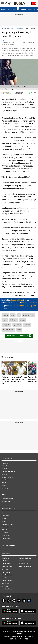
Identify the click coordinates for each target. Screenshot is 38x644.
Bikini (13, 315)
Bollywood (19, 28)
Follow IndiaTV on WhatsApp (19, 336)
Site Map (7, 636)
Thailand (27, 325)
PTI (3, 40)
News (3, 28)
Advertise (4, 469)
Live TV (4, 483)
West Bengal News (25, 566)
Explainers (5, 533)
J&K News (5, 586)
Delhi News (5, 561)
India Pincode (6, 501)
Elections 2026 (13, 9)
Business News (6, 535)
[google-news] (29, 601)
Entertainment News (8, 524)
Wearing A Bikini (29, 315)
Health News (6, 538)
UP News (4, 578)
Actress (23, 320)
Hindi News (5, 480)
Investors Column (7, 477)
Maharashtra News (25, 558)
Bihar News (5, 558)
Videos (24, 9)
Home (3, 9)
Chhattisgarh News (7, 581)
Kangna (5, 315)
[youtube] (19, 601)
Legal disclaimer (17, 636)
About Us (4, 466)
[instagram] (14, 601)
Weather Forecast (7, 499)
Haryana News (6, 564)
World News (5, 516)
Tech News (5, 530)
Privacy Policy (29, 636)
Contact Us (5, 463)
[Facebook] (4, 601)
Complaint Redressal (8, 471)
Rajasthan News (24, 561)
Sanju (19, 330)
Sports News (6, 527)
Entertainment (10, 28)
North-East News (7, 572)
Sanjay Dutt (6, 325)
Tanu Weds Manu (8, 330)
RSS (26, 639)
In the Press (5, 474)
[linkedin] (24, 601)
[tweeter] (9, 601)
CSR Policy (14, 639)
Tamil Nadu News (7, 575)
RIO (21, 639)
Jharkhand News (7, 566)
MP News (5, 569)
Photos (4, 518)
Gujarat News (6, 583)
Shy (19, 315)
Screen (5, 320)
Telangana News (24, 564)
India (30, 9)
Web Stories (5, 488)
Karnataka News (7, 589)
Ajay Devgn (17, 325)
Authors (4, 486)
